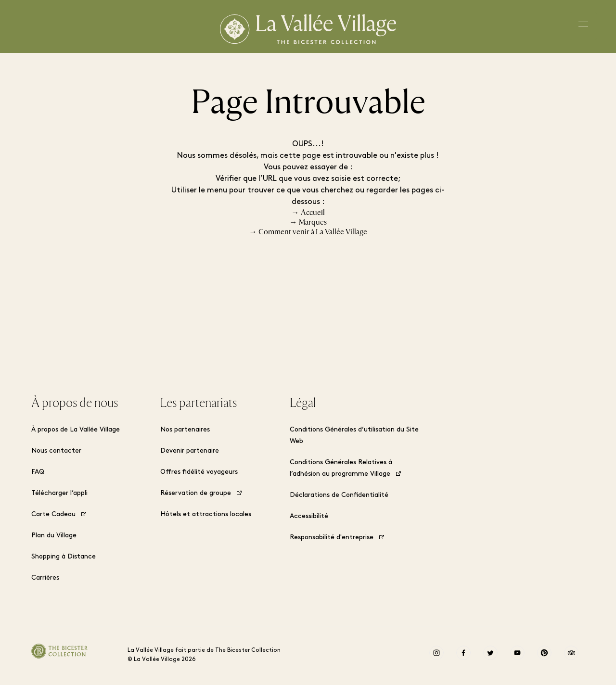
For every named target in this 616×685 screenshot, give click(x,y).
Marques (313, 222)
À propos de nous (75, 403)
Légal (303, 403)
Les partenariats (199, 403)
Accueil (313, 213)
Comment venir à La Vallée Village (313, 232)
